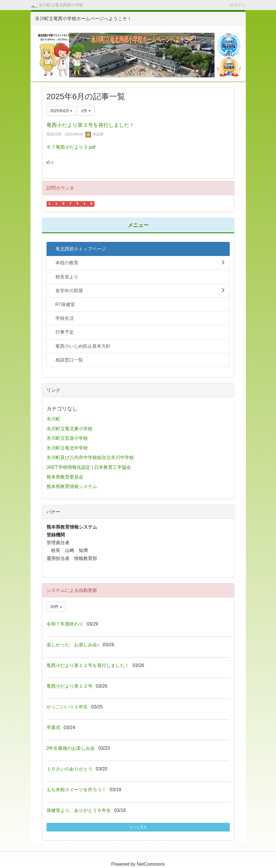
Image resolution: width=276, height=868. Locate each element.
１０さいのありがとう (70, 769)
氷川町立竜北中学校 (67, 448)
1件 (86, 111)
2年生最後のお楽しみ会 (71, 748)
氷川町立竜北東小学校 (70, 429)
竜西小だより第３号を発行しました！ (90, 125)
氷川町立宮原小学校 (67, 438)
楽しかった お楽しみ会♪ (73, 645)
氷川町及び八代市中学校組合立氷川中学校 (90, 457)
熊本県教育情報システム (72, 486)
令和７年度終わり (65, 624)
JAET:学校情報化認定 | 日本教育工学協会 (89, 467)
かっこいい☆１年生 (67, 707)
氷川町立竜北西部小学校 (61, 5)
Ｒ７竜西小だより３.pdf (71, 147)
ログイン (238, 5)
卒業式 (53, 728)
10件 (56, 607)
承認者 (95, 134)
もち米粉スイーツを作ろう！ (76, 790)
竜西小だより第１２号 (70, 686)
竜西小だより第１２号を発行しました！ (88, 665)
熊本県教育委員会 (65, 477)
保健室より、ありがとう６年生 (79, 810)
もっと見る (138, 827)
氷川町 (53, 419)
